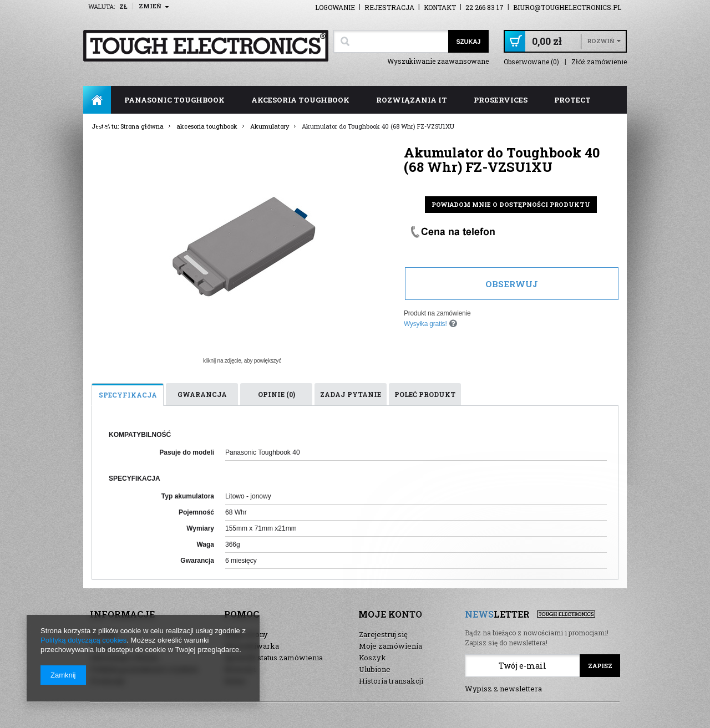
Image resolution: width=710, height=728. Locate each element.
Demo (235, 681)
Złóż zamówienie (599, 62)
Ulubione (375, 669)
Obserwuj (512, 284)
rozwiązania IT (412, 100)
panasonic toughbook (174, 100)
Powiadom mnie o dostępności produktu (511, 204)
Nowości (240, 669)
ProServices (501, 100)
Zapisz (600, 666)
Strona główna (97, 100)
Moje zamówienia (390, 646)
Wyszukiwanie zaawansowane (438, 61)
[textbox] (391, 41)
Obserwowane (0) (531, 62)
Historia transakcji (391, 681)
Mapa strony (246, 634)
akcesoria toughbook (300, 100)
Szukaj (468, 42)
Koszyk (372, 658)
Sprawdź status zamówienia (274, 658)
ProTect (572, 100)
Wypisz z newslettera (503, 689)
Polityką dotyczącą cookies (83, 640)
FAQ (105, 128)
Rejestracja (389, 7)
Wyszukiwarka (252, 646)
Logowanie (335, 7)
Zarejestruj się (383, 634)
